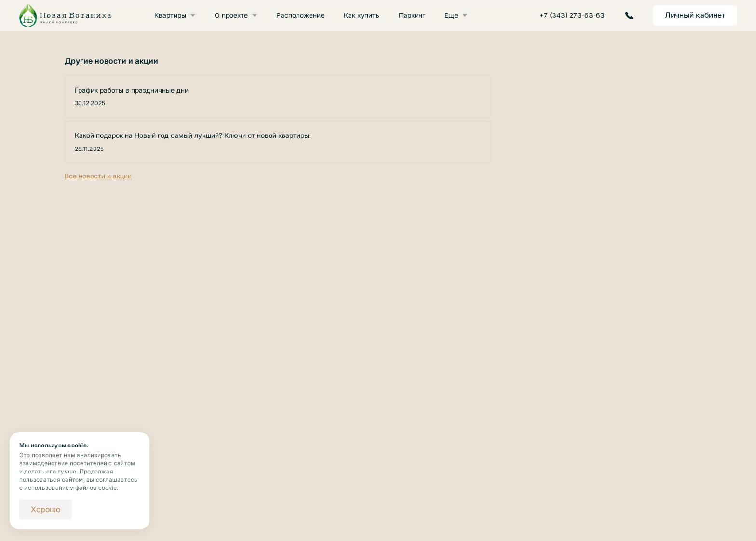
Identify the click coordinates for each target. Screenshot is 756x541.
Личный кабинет (695, 15)
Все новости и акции (98, 176)
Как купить (362, 15)
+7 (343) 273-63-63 (572, 15)
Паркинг (412, 15)
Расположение (300, 15)
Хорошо (46, 509)
